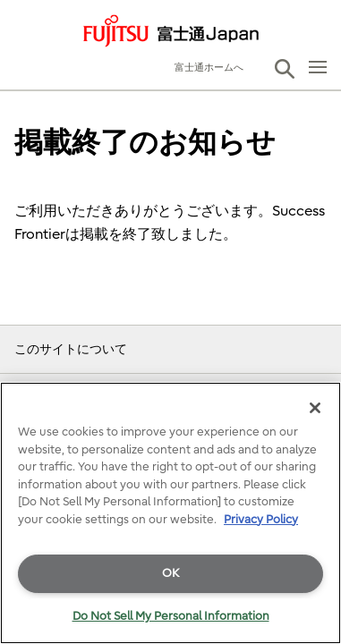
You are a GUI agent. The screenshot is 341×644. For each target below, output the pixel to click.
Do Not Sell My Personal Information (171, 616)
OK (170, 573)
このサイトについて (71, 349)
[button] (285, 69)
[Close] (315, 408)
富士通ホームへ (209, 68)
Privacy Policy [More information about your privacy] (261, 519)
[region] (170, 513)
